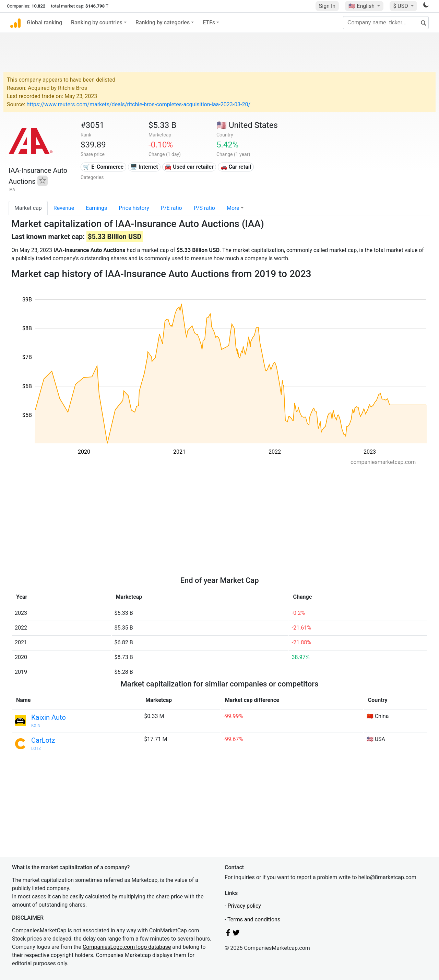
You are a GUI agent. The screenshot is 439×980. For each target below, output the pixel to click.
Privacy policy (244, 906)
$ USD (401, 6)
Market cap (28, 208)
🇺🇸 (362, 6)
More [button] (233, 208)
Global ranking (44, 22)
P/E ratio (171, 208)
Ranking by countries (97, 22)
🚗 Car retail (236, 167)
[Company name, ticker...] (386, 23)
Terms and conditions (254, 919)
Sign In (327, 6)
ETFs (209, 22)
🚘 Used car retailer (189, 167)
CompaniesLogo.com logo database (127, 947)
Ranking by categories (163, 22)
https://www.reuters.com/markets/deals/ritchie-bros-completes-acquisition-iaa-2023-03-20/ (138, 104)
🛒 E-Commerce (103, 167)
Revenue (64, 208)
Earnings (96, 208)
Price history (134, 208)
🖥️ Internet (144, 167)
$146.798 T (97, 6)
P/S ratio (204, 208)
